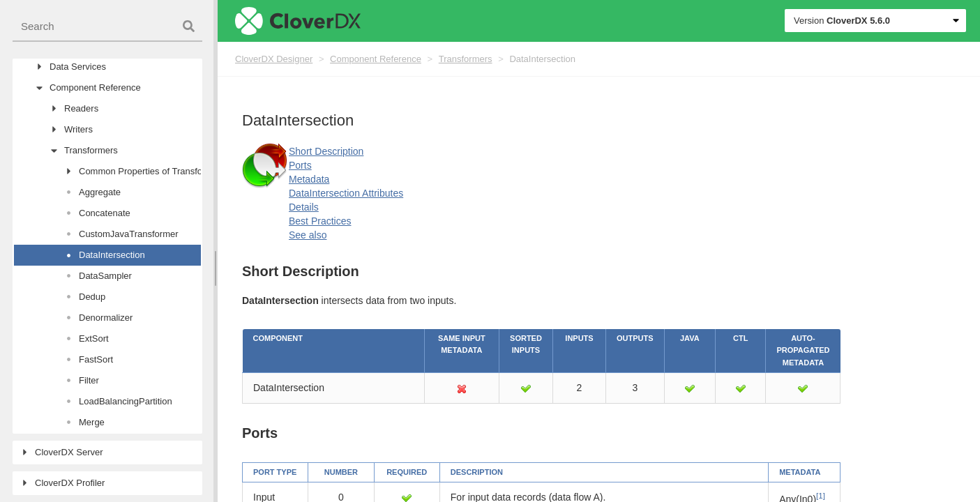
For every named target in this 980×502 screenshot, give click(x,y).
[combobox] (107, 27)
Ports (300, 165)
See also (308, 235)
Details (304, 207)
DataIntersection (542, 59)
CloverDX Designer (274, 59)
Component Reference (376, 59)
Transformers (466, 59)
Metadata (309, 179)
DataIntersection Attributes (346, 193)
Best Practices (320, 221)
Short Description (326, 151)
